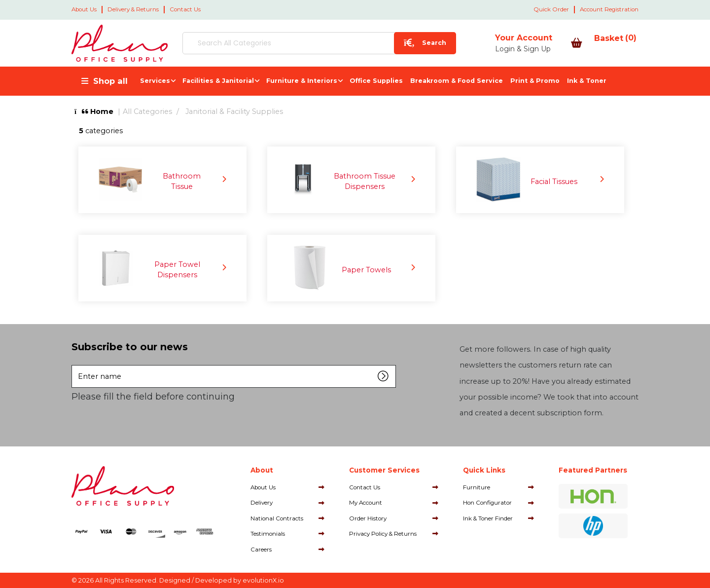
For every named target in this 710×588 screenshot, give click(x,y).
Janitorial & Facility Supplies (234, 111)
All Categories (147, 111)
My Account (366, 503)
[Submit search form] (384, 43)
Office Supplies (376, 81)
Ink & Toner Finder (488, 518)
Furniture (477, 487)
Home (94, 111)
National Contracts (277, 518)
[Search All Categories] (298, 43)
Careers (261, 550)
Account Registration (609, 9)
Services (155, 81)
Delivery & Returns (133, 9)
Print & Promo (535, 81)
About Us (84, 9)
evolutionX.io (263, 580)
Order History (368, 518)
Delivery (262, 503)
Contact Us (185, 9)
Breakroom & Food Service (457, 81)
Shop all (110, 81)
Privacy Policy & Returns (383, 534)
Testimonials (268, 534)
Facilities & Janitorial (218, 81)
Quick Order (551, 9)
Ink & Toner (587, 81)
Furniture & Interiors (302, 81)
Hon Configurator (487, 503)
